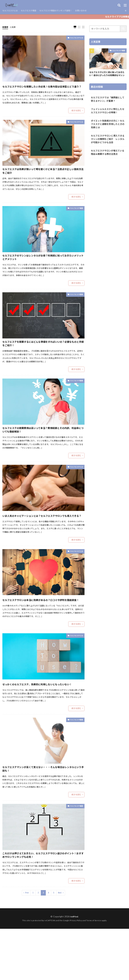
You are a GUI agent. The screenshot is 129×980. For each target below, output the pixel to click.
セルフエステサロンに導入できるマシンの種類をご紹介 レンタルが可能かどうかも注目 (108, 143)
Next (60, 944)
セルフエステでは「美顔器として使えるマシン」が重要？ (108, 103)
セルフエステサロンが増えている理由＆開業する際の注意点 (108, 156)
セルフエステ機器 (32, 11)
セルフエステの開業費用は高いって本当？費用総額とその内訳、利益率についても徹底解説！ (42, 449)
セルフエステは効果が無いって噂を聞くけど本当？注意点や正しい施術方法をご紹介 (42, 179)
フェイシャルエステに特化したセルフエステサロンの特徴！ (108, 115)
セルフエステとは (11, 11)
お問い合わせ (92, 11)
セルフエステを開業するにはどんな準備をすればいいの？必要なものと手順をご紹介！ (43, 359)
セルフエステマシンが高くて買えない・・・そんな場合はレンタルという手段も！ (42, 809)
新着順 (6, 27)
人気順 (14, 27)
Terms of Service (94, 972)
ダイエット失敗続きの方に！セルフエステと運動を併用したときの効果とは (108, 128)
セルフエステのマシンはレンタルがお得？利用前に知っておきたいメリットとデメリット (43, 269)
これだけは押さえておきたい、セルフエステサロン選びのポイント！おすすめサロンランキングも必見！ (42, 902)
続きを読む (76, 116)
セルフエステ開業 (74, 308)
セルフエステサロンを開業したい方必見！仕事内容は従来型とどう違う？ (43, 89)
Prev (27, 944)
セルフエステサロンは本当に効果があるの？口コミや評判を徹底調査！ (43, 629)
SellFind (74, 968)
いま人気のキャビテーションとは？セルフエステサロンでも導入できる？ (43, 539)
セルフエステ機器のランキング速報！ (63, 11)
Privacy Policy (76, 972)
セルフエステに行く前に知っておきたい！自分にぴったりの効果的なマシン (107, 76)
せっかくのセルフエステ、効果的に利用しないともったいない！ (42, 719)
